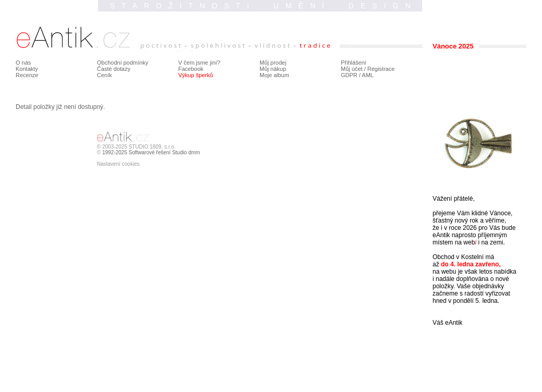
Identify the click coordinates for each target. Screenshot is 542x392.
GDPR (349, 75)
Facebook (191, 69)
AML (368, 75)
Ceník (104, 75)
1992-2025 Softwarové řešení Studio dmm (151, 152)
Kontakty (27, 69)
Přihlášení (354, 63)
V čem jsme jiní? (199, 63)
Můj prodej (273, 63)
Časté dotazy (114, 69)
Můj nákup (273, 69)
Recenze (27, 75)
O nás (23, 63)
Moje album (274, 75)
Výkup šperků (196, 75)
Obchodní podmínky (122, 63)
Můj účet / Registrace (368, 69)
